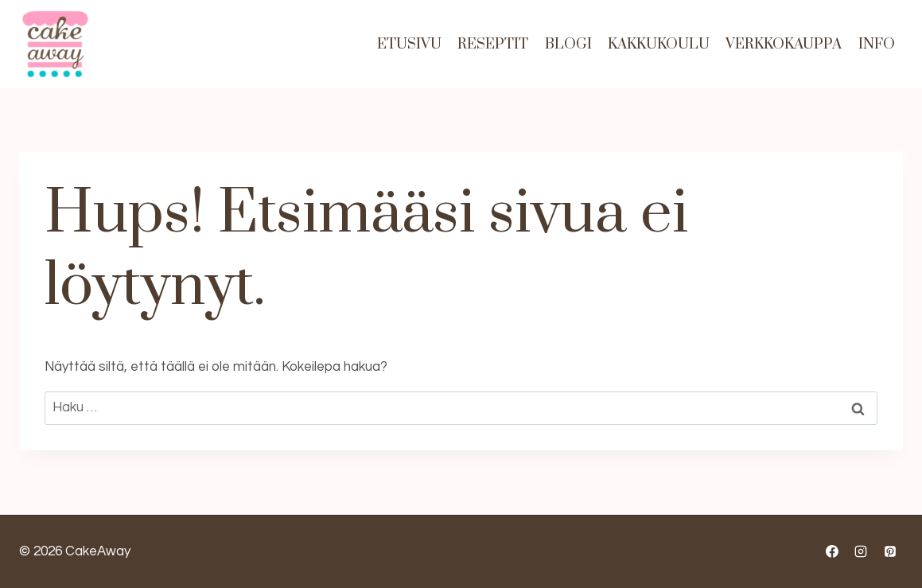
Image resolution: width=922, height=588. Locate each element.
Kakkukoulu (659, 44)
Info (877, 44)
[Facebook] (832, 551)
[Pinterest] (890, 551)
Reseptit (493, 44)
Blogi (568, 44)
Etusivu (409, 44)
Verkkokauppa (784, 44)
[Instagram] (861, 551)
